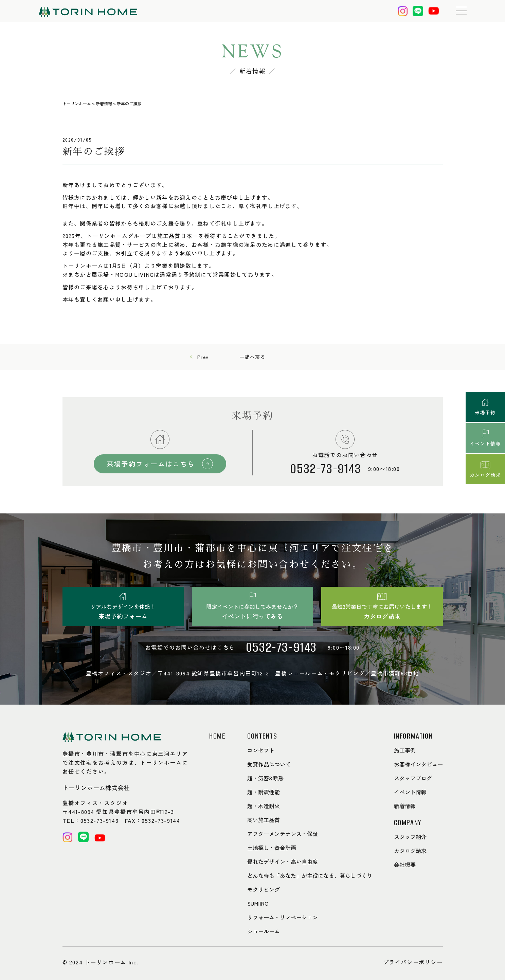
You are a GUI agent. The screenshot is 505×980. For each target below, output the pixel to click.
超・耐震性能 (264, 792)
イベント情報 (410, 792)
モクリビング (264, 889)
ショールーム (264, 931)
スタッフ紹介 (410, 837)
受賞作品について (269, 764)
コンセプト (261, 750)
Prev (203, 357)
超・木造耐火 (264, 806)
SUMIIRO (258, 903)
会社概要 (405, 865)
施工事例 (405, 750)
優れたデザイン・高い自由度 (283, 861)
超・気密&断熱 (265, 778)
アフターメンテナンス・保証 (283, 834)
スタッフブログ (413, 778)
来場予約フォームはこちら (151, 464)
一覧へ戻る (253, 357)
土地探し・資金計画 (272, 848)
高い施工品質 (264, 820)
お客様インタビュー (418, 764)
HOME (217, 736)
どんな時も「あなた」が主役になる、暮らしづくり (310, 875)
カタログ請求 (410, 851)
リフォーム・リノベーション (283, 917)
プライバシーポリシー (413, 962)
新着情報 (405, 806)
